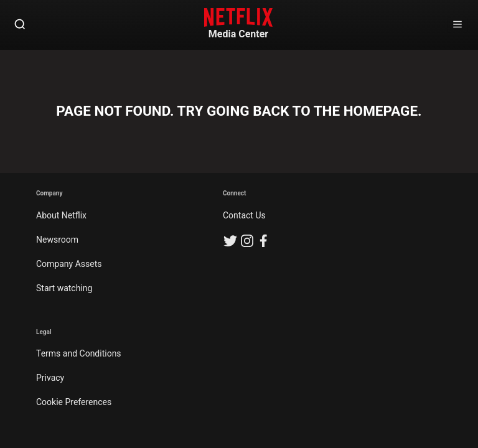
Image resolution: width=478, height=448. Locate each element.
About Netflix (61, 215)
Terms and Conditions (79, 353)
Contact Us (244, 215)
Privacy (50, 378)
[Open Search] (20, 25)
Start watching (64, 288)
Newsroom (57, 240)
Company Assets (69, 264)
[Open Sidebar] (457, 25)
